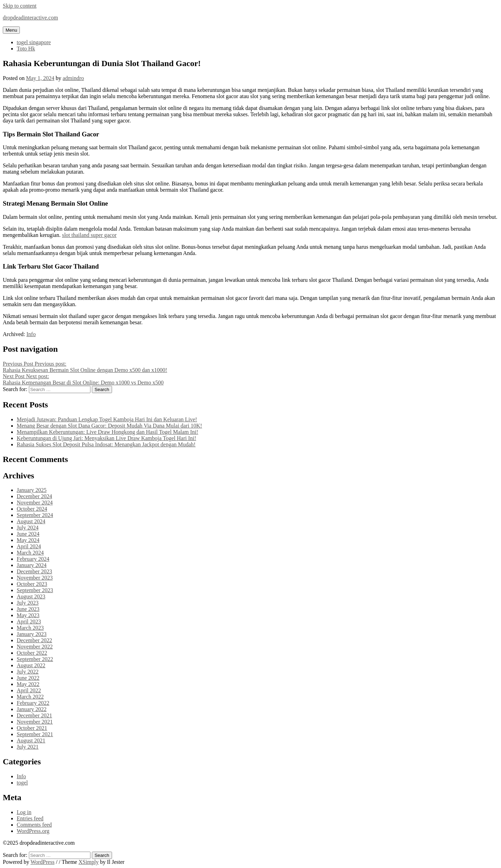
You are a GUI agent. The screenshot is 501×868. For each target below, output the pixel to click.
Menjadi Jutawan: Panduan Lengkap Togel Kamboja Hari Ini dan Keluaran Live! (107, 419)
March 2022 (30, 697)
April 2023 (29, 622)
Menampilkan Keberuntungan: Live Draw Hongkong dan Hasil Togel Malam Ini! (108, 432)
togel (22, 783)
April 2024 (29, 546)
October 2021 (32, 728)
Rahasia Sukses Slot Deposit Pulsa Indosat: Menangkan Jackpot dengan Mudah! (106, 444)
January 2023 (32, 634)
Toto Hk (26, 49)
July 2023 (28, 603)
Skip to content (20, 6)
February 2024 (33, 559)
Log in (24, 812)
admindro (73, 78)
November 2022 (35, 647)
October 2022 (32, 653)
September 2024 (35, 515)
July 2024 (28, 528)
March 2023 (30, 628)
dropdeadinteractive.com (30, 18)
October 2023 (32, 584)
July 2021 (28, 747)
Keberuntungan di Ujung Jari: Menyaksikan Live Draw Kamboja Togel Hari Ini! (106, 438)
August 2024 (31, 521)
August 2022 (31, 665)
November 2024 (35, 503)
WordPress (43, 862)
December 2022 (34, 640)
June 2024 (28, 534)
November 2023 (35, 578)
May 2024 (28, 540)
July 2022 (28, 672)
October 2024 (32, 509)
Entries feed (30, 818)
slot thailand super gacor (89, 235)
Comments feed (34, 825)
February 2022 (33, 703)
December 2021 (34, 715)
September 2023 (35, 590)
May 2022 (28, 684)
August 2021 (31, 740)
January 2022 (32, 709)
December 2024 (34, 496)
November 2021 (35, 722)
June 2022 (28, 678)
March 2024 (30, 553)
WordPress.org (33, 831)
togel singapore (34, 42)
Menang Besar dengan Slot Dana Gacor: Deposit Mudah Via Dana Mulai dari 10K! (109, 426)
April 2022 (29, 690)
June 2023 (28, 609)
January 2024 (32, 565)
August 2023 (31, 596)
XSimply (89, 862)
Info (31, 334)
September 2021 (35, 734)
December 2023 (34, 571)
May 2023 (28, 615)
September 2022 (35, 659)
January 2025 (32, 490)
